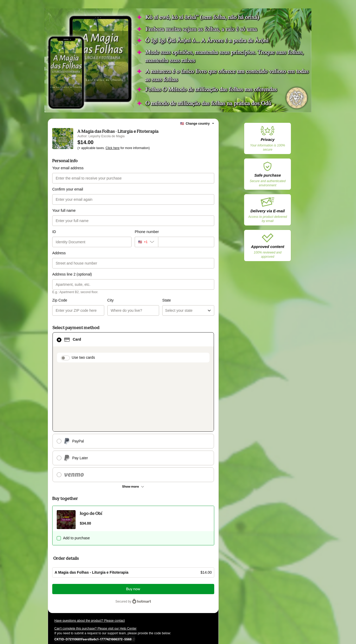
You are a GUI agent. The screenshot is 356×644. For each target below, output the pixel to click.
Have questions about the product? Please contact (90, 559)
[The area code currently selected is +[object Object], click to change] (146, 242)
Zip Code (60, 300)
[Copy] (93, 577)
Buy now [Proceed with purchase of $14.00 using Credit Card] (133, 527)
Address (59, 253)
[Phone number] (186, 242)
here (104, 610)
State (139, 300)
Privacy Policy (72, 600)
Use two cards (83, 357)
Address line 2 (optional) (72, 274)
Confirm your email (68, 189)
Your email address (68, 168)
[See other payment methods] (133, 425)
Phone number (147, 232)
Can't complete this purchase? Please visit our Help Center (95, 567)
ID (54, 232)
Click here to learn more (117, 586)
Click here (112, 148)
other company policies (104, 600)
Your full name (64, 210)
